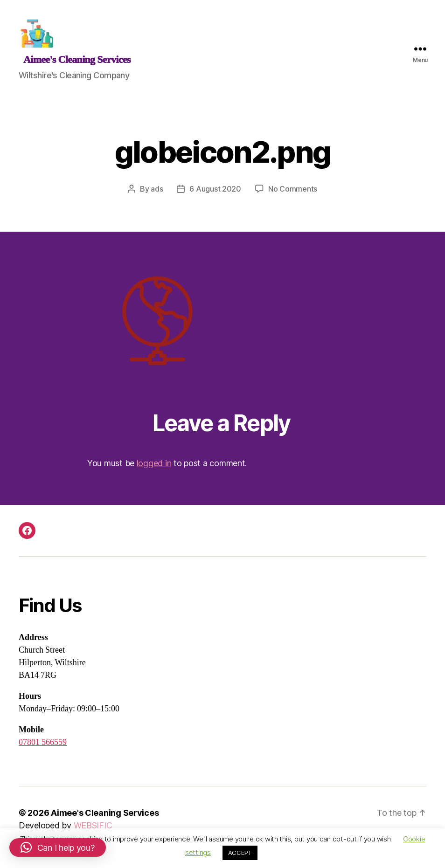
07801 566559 (43, 750)
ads (157, 196)
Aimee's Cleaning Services (105, 821)
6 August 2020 (215, 196)
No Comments (293, 196)
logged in (154, 471)
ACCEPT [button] (240, 853)
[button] (58, 847)
